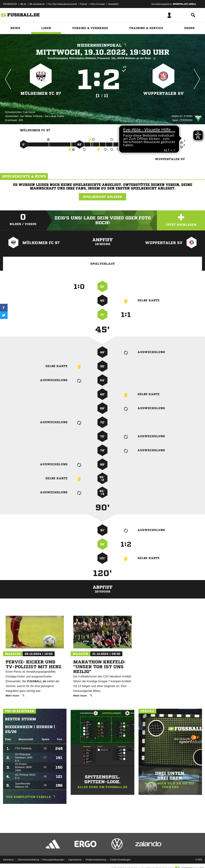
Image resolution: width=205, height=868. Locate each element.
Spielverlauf (103, 264)
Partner (84, 4)
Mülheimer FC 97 (41, 93)
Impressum (8, 859)
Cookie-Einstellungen (120, 859)
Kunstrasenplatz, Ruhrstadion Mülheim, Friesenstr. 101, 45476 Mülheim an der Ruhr (102, 59)
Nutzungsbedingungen (53, 859)
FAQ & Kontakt (98, 4)
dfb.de (23, 4)
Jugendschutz (75, 859)
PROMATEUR (10, 4)
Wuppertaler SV (163, 93)
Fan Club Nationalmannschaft (62, 4)
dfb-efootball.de (37, 4)
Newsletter (113, 4)
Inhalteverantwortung (96, 859)
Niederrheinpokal (103, 45)
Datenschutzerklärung (28, 859)
